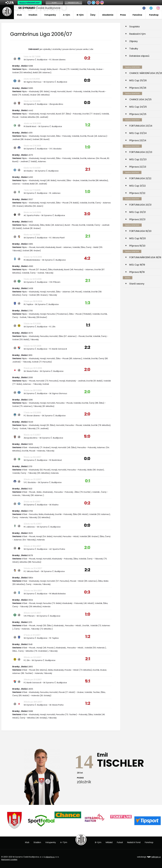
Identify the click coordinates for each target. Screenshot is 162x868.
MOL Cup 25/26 (138, 80)
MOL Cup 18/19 (137, 265)
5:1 (88, 681)
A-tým (66, 15)
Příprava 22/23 (138, 167)
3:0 (87, 214)
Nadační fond (134, 842)
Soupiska (134, 27)
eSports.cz (50, 857)
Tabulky (134, 49)
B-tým (80, 15)
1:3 (88, 303)
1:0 (88, 147)
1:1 (88, 325)
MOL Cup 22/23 (138, 159)
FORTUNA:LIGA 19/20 (140, 231)
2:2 (87, 347)
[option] (15, 820)
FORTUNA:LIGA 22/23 (141, 152)
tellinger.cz (156, 857)
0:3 (87, 592)
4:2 (87, 258)
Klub (19, 15)
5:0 (87, 436)
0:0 (87, 80)
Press (123, 15)
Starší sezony (137, 284)
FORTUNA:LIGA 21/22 (140, 178)
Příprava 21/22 (137, 193)
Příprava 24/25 (138, 114)
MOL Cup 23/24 (138, 133)
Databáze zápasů (139, 56)
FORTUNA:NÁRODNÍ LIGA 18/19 (145, 257)
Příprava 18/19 (137, 272)
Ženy (93, 15)
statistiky (57, 49)
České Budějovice (39, 8)
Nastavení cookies (9, 859)
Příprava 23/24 (138, 140)
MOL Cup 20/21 (138, 212)
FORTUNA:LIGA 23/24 (141, 126)
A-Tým (64, 842)
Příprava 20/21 (137, 219)
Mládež (109, 842)
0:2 (87, 58)
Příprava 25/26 (138, 88)
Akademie (108, 15)
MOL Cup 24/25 (138, 107)
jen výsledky (45, 49)
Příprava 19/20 (137, 246)
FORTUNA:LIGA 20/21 (140, 205)
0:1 (88, 481)
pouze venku (82, 49)
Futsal (120, 842)
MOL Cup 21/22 (138, 186)
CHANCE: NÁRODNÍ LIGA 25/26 (145, 73)
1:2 (88, 125)
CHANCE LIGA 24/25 (140, 99)
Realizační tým (138, 34)
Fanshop (154, 15)
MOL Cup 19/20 (138, 238)
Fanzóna (137, 15)
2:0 (87, 369)
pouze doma (69, 49)
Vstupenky (50, 15)
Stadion (33, 15)
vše (92, 49)
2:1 (88, 169)
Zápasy (133, 41)
